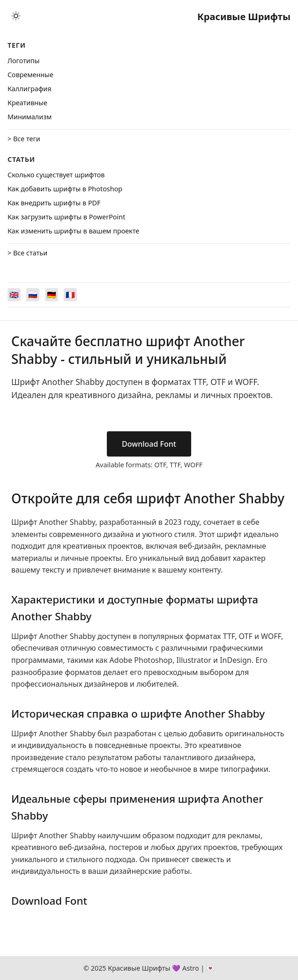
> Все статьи (27, 253)
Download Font (149, 444)
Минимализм (30, 117)
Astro (191, 968)
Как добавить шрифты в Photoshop (65, 189)
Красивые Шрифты (244, 17)
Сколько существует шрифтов (56, 175)
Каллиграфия (30, 89)
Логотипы (23, 61)
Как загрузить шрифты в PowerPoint (66, 217)
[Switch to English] (14, 295)
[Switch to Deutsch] (52, 295)
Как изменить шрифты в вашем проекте (73, 231)
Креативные (27, 103)
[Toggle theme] (16, 17)
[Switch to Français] (70, 295)
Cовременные (30, 75)
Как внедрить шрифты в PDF (54, 203)
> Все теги (24, 139)
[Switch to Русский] (33, 295)
